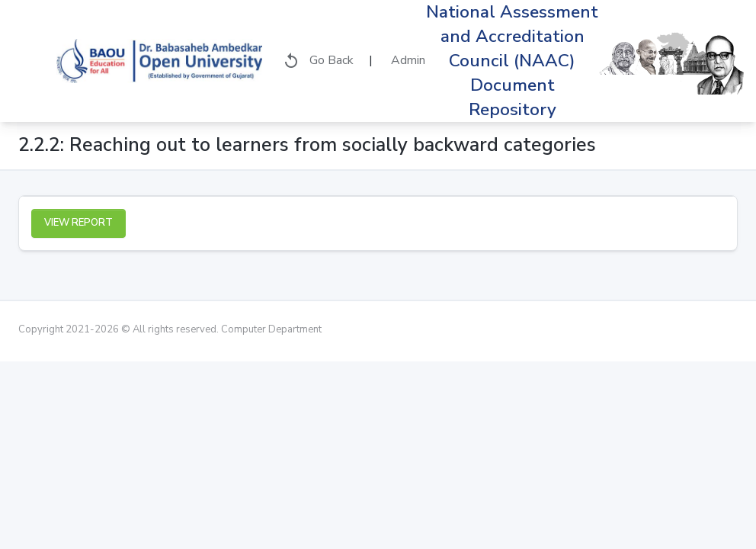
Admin (407, 60)
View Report (78, 223)
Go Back (318, 61)
